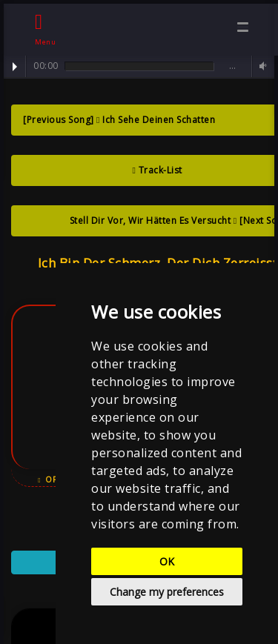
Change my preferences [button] (167, 592)
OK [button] (167, 561)
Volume (261, 66)
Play (15, 67)
